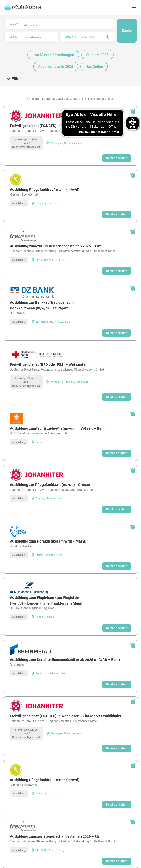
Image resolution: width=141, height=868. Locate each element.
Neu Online (94, 53)
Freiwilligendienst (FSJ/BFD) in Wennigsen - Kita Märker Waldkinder (66, 112)
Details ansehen (117, 144)
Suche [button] (127, 17)
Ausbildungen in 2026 (56, 53)
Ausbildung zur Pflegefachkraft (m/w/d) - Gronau (50, 471)
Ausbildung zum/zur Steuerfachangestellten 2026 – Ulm (56, 233)
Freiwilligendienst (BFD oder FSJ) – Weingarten (49, 351)
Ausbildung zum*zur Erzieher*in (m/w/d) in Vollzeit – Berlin (58, 415)
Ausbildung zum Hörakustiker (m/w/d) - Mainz (48, 528)
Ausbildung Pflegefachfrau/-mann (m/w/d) (45, 176)
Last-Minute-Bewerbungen (53, 41)
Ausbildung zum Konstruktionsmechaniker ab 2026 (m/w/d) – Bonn (65, 646)
